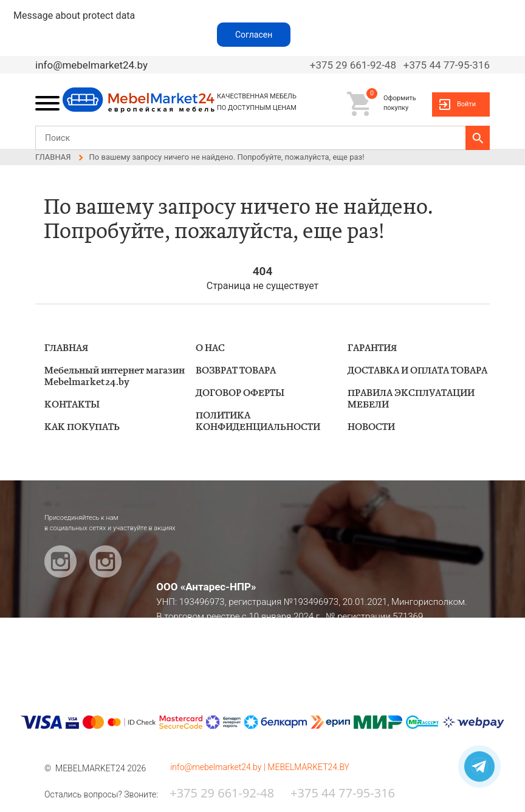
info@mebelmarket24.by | (219, 767)
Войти (466, 104)
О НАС (210, 348)
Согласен (254, 35)
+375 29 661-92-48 (353, 65)
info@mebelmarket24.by (91, 65)
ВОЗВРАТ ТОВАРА (236, 371)
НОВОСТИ (371, 427)
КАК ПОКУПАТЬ (82, 427)
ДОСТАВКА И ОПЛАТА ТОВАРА (417, 371)
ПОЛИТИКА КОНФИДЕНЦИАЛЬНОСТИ (258, 421)
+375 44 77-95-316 (447, 65)
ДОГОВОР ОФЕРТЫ (240, 393)
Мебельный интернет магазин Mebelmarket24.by (115, 377)
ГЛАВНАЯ (66, 348)
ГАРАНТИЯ (372, 348)
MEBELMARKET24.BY (308, 767)
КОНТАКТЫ (72, 405)
